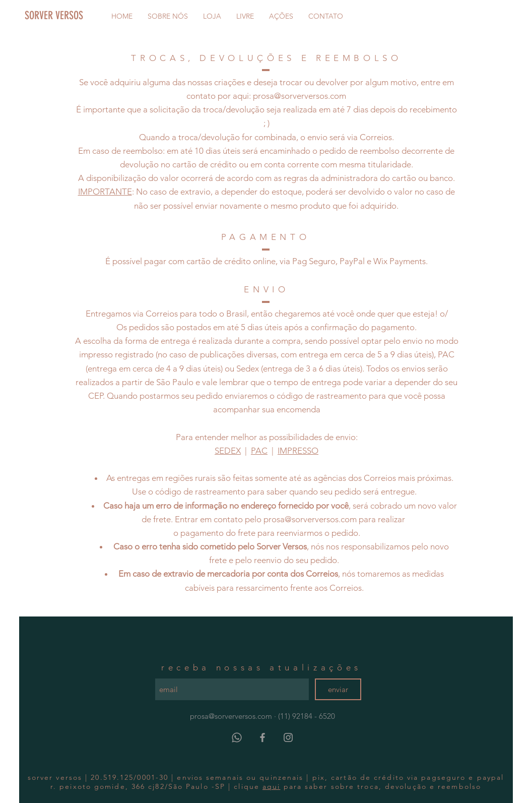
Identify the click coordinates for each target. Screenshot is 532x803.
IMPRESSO (298, 451)
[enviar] (338, 689)
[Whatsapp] (237, 737)
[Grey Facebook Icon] (262, 737)
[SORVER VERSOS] (73, 16)
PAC (259, 451)
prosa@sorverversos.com (300, 96)
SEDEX (228, 451)
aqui (271, 786)
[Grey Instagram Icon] (288, 737)
